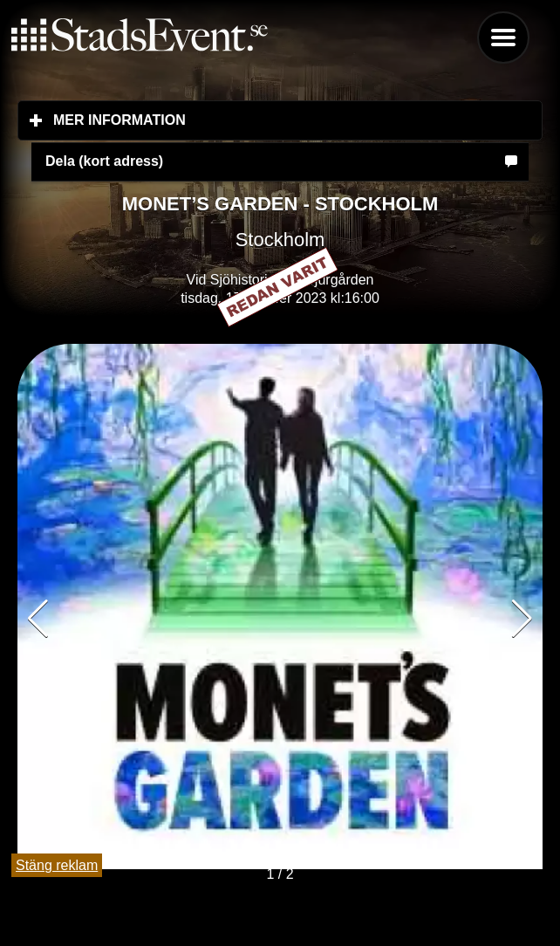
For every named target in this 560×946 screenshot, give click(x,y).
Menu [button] (503, 38)
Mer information (223, 120)
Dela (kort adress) (104, 161)
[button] (522, 619)
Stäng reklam (57, 865)
